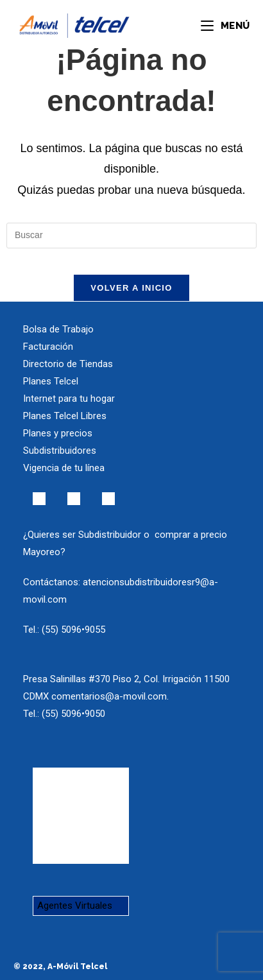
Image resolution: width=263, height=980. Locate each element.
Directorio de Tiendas (68, 364)
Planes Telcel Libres (65, 416)
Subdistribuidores (60, 451)
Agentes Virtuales (75, 906)
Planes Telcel (51, 381)
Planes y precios (58, 433)
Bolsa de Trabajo (58, 329)
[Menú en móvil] (225, 26)
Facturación (48, 347)
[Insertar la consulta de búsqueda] (131, 236)
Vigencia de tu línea (64, 468)
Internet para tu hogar (69, 399)
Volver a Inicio (131, 288)
